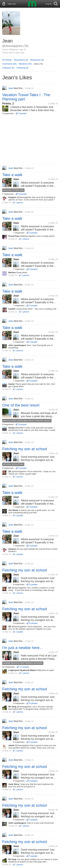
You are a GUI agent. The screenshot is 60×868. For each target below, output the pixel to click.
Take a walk (12, 175)
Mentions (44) (25, 64)
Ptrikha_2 (8, 104)
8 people (23, 194)
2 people (19, 516)
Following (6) (22, 68)
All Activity (7, 60)
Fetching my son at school (25, 449)
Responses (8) (37, 60)
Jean (16, 179)
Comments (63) (9, 64)
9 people (23, 113)
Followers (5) (8, 68)
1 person (19, 203)
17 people (24, 667)
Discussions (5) (21, 60)
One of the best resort (21, 405)
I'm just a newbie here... (22, 648)
